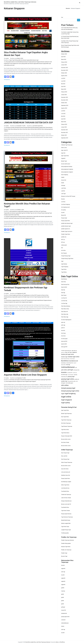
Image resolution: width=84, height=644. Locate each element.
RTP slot (63, 242)
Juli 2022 (63, 111)
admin (7, 58)
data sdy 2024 (64, 341)
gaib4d (63, 588)
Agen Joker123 (64, 150)
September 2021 (65, 138)
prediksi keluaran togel (34, 60)
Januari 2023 (64, 95)
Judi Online (35, 126)
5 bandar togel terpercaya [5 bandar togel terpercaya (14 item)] (66, 351)
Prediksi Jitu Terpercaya (66, 550)
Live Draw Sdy (64, 301)
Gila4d (63, 183)
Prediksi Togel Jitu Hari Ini (32, 213)
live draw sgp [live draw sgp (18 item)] (64, 375)
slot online (31, 380)
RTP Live (63, 240)
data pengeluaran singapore (27, 211)
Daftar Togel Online (65, 485)
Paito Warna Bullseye (13, 129)
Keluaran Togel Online (66, 547)
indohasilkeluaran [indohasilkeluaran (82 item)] (68, 367)
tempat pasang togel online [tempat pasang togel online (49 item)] (70, 391)
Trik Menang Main (65, 533)
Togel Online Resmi (65, 433)
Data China (64, 282)
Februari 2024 (64, 62)
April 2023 (63, 87)
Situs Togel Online (65, 417)
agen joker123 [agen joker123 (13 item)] (74, 351)
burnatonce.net (13, 62)
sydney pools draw (11, 65)
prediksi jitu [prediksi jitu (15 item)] (77, 379)
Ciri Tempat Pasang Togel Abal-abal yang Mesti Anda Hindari (70, 37)
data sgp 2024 (64, 347)
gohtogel (63, 607)
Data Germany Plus (21, 127)
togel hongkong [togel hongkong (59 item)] (70, 394)
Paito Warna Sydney (43, 129)
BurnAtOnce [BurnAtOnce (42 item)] (65, 361)
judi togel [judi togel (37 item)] (70, 370)
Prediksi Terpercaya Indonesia (67, 540)
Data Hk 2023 (64, 287)
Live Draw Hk (64, 298)
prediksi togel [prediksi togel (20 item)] (64, 381)
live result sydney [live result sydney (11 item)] (70, 375)
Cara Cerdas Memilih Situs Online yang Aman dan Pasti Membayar (69, 29)
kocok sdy (63, 336)
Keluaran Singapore (37, 62)
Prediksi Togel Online (66, 234)
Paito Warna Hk (64, 312)
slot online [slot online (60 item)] (65, 385)
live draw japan (64, 339)
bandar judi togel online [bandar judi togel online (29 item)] (68, 354)
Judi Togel (41, 211)
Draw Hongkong (13, 295)
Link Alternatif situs (65, 488)
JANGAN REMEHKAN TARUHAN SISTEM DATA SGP (28, 123)
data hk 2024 (64, 344)
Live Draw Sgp (64, 303)
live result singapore (13, 64)
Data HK (27, 127)
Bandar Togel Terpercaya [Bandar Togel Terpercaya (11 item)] (65, 359)
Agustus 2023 (64, 76)
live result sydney (20, 64)
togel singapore (26, 218)
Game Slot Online (65, 469)
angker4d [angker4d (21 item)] (74, 352)
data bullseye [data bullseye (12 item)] (64, 363)
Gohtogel (63, 185)
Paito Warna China (21, 129)
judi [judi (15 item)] (76, 367)
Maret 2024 (64, 59)
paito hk (63, 328)
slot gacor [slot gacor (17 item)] (63, 383)
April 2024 (63, 57)
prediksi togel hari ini (22, 213)
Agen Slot (63, 153)
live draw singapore (22, 302)
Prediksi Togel (64, 553)
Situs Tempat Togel (65, 453)
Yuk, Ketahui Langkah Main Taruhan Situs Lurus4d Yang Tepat (70, 33)
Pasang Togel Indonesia (66, 514)
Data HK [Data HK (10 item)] (75, 363)
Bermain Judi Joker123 (66, 504)
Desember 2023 (65, 68)
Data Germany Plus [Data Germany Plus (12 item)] (70, 363)
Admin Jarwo (64, 148)
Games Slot (64, 180)
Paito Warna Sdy (65, 314)
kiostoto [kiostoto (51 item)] (64, 372)
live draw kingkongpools (66, 320)
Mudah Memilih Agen (66, 520)
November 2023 (65, 70)
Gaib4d (63, 177)
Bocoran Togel (64, 556)
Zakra (57, 642)
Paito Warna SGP (36, 129)
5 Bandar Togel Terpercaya (67, 145)
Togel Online (40, 126)
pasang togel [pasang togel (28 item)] (71, 377)
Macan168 (63, 215)
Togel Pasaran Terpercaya (67, 426)
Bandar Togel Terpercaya (66, 414)
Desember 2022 (65, 97)
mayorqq (63, 591)
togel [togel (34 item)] (63, 394)
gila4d (63, 594)
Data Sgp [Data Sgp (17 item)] (68, 365)
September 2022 (65, 105)
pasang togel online (65, 617)
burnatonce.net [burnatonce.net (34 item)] (74, 361)
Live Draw (42, 295)
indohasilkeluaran (21, 62)
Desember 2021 (65, 130)
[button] (80, 3)
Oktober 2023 (64, 73)
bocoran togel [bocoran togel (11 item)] (72, 359)
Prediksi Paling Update (66, 543)
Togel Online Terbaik (65, 511)
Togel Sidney (17, 215)
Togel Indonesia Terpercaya (67, 517)
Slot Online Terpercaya (66, 423)
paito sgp (63, 325)
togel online (20, 218)
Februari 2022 (64, 124)
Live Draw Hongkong (66, 204)
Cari (62, 17)
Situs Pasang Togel (65, 459)
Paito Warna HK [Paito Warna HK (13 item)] (64, 377)
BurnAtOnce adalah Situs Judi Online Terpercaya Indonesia (20, 2)
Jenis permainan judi (66, 472)
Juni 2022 (63, 114)
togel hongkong (14, 218)
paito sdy (63, 322)
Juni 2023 (63, 81)
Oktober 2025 (64, 54)
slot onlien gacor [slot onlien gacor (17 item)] (70, 383)
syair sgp (63, 572)
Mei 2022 (63, 116)
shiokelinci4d (64, 613)
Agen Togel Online (14, 60)
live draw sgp (15, 302)
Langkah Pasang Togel (66, 530)
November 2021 (65, 133)
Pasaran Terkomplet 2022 (67, 436)
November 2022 (65, 100)
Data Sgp (35, 127)
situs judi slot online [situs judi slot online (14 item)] (72, 381)
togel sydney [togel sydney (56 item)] (66, 403)
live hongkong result (65, 207)
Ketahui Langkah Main (66, 523)
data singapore (40, 127)
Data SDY (31, 127)
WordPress (62, 642)
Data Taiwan (46, 127)
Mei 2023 (63, 84)
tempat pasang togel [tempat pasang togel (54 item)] (68, 388)
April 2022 (63, 119)
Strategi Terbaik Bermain (66, 501)
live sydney (64, 210)
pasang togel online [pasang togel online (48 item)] (68, 379)
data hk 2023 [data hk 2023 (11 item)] (63, 365)
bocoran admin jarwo (66, 164)
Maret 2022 (64, 122)
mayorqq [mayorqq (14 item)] (75, 375)
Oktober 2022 (64, 103)
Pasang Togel (11, 297)
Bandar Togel (64, 161)
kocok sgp (63, 333)
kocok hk (63, 331)
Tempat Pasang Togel (42, 213)
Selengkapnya (7, 80)
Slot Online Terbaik (65, 442)
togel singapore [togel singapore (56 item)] (67, 400)
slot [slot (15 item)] (77, 381)
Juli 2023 (63, 78)
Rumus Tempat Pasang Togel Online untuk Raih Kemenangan (70, 46)
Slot (62, 248)
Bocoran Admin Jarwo (66, 439)
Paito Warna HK (29, 129)
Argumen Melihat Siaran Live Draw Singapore (25, 375)
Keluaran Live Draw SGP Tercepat (33, 295)
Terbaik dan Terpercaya (66, 495)
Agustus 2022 (64, 108)
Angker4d (63, 158)
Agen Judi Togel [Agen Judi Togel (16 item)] (68, 352)
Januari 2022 (64, 127)
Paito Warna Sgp (65, 317)
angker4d (63, 569)
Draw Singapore (9, 381)
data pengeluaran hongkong (16, 211)
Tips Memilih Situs (65, 491)
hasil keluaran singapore (11, 300)
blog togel (8, 62)
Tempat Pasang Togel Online (67, 259)
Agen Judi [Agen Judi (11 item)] (63, 352)
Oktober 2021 (64, 135)
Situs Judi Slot (64, 456)
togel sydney (32, 218)
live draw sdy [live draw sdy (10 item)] (75, 373)
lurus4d (63, 213)
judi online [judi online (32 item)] (64, 370)
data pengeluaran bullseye (67, 167)
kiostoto (63, 565)
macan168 (63, 610)
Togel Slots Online (65, 430)
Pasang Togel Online (66, 221)
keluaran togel (32, 216)
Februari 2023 (64, 92)
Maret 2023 (64, 89)
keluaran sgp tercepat (35, 300)
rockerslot (63, 620)
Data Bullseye (64, 279)
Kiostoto (63, 199)
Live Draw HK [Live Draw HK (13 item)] (70, 373)
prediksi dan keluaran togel (23, 60)
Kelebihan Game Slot (66, 475)
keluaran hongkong (28, 62)
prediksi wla (64, 237)
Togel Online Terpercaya (66, 420)
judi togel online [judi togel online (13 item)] (76, 370)
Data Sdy (63, 290)
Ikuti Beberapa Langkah (66, 482)
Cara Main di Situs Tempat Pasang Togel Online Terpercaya (70, 42)
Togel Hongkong (38, 297)
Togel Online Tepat (65, 527)
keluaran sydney (44, 62)
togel (48, 213)
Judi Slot (63, 191)
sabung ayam (64, 245)
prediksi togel (8, 218)
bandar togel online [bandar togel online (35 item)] (74, 357)
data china (15, 127)
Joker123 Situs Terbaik (66, 498)
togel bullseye (64, 264)
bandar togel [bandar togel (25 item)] (64, 357)
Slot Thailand (64, 253)
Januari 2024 (64, 65)
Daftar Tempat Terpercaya (67, 462)
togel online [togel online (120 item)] (66, 397)
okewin (63, 626)
